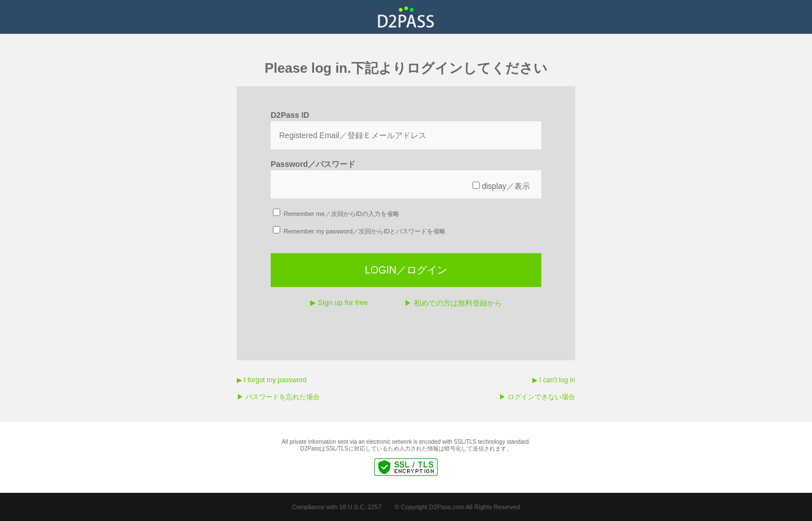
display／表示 (501, 186)
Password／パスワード (313, 164)
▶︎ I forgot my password (272, 380)
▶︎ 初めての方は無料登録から (453, 303)
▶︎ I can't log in (554, 380)
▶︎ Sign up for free (339, 303)
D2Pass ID (290, 115)
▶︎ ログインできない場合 (537, 397)
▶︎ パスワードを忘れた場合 (278, 397)
